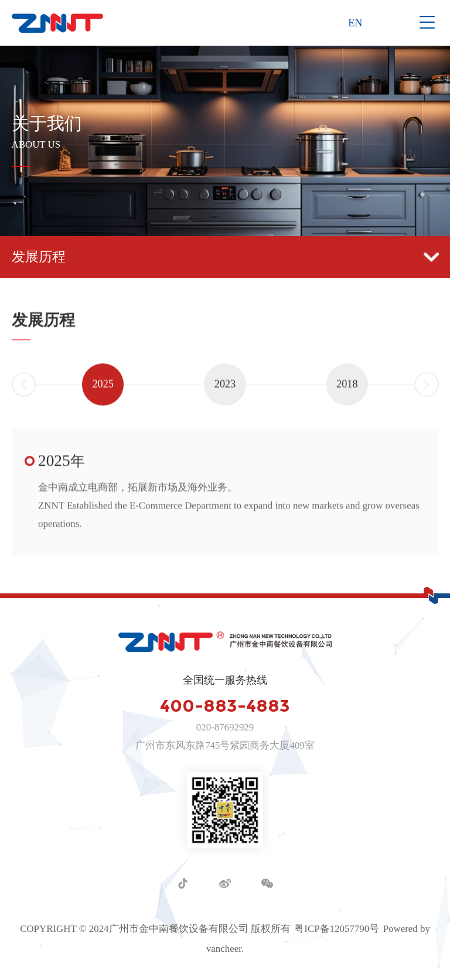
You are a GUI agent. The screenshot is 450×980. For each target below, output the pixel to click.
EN (355, 23)
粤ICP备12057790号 (337, 929)
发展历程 (225, 257)
